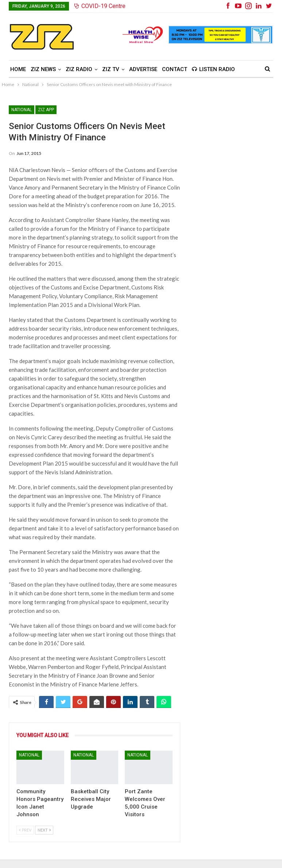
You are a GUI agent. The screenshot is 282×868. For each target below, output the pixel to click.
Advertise (143, 69)
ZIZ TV (111, 69)
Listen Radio (213, 69)
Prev (25, 830)
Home (18, 69)
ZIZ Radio (79, 69)
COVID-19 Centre (100, 6)
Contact (175, 69)
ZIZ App (46, 110)
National (22, 110)
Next (44, 830)
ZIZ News (43, 69)
